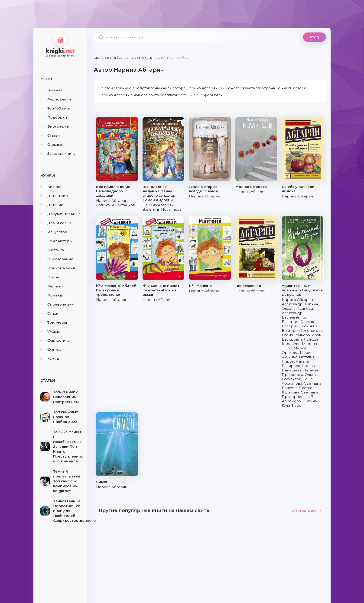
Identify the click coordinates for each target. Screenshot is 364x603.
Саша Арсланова (297, 381)
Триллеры (54, 322)
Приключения (58, 268)
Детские (52, 205)
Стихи (49, 313)
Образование (57, 259)
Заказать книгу (58, 153)
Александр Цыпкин (300, 304)
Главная (52, 90)
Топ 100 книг (56, 108)
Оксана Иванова (297, 308)
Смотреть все (307, 511)
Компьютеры (57, 241)
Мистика (52, 250)
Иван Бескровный (302, 337)
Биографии (55, 126)
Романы (52, 295)
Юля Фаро (292, 405)
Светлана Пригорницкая (300, 394)
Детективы (54, 196)
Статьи (50, 135)
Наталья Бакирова (296, 364)
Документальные (61, 214)
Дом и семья (56, 223)
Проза (50, 277)
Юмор (50, 359)
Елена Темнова (296, 335)
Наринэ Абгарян (112, 201)
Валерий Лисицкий (300, 326)
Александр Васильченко (294, 315)
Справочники (57, 304)
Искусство (54, 232)
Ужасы (50, 331)
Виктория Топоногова (302, 331)
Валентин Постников (116, 205)
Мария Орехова (294, 350)
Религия (52, 286)
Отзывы (51, 144)
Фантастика (55, 340)
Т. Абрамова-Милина (299, 399)
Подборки (54, 117)
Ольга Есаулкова (299, 377)
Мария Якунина (297, 355)
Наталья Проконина (300, 372)
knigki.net (60, 45)
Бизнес (51, 187)
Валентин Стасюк (298, 322)
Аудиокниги (56, 99)
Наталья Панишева (299, 368)
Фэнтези (52, 350)
